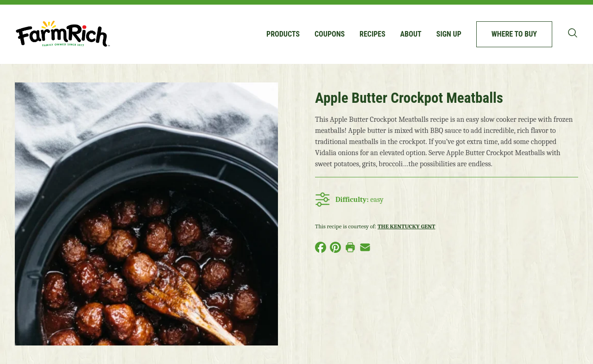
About (411, 34)
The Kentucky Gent (407, 226)
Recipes (372, 34)
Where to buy (514, 34)
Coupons (330, 34)
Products (283, 34)
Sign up (449, 34)
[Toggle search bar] (573, 33)
